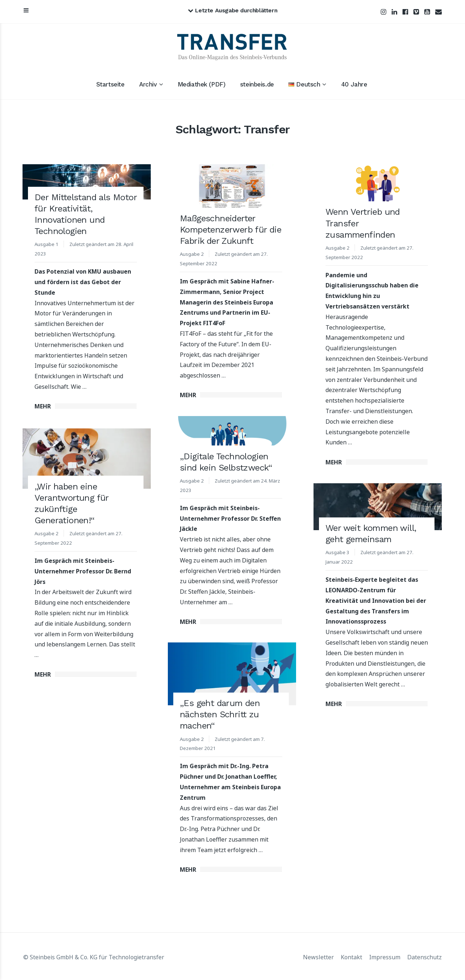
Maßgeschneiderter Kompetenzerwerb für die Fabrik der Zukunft (231, 230)
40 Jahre (354, 84)
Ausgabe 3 (338, 552)
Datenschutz (424, 956)
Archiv (148, 84)
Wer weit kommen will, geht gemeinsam (371, 533)
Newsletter (318, 956)
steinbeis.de (257, 84)
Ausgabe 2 (192, 254)
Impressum (385, 956)
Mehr (43, 406)
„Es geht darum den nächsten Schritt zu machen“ (220, 715)
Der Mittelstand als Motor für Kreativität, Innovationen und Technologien (86, 214)
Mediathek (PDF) (202, 84)
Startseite (110, 84)
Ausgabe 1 (47, 244)
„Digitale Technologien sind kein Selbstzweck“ (226, 462)
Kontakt (351, 956)
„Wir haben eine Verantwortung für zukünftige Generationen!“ (72, 503)
